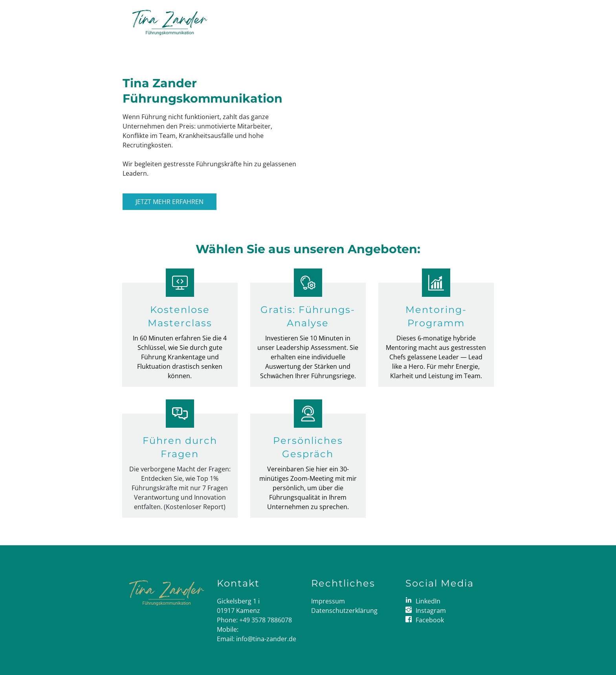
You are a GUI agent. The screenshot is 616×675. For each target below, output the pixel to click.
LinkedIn (428, 601)
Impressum (328, 601)
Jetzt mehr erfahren (170, 202)
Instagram (431, 611)
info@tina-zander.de (266, 639)
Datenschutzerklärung (344, 611)
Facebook (430, 620)
